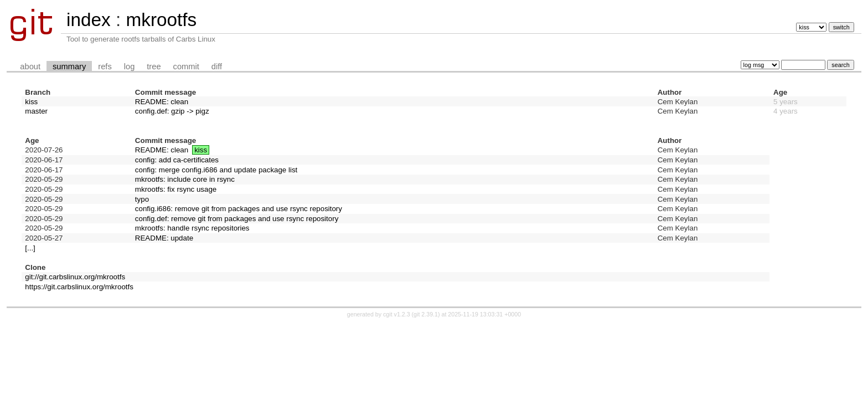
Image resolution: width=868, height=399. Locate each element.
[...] (30, 248)
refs (105, 66)
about (30, 66)
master (36, 111)
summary (69, 66)
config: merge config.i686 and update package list (216, 170)
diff (217, 66)
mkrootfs (161, 20)
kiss (31, 102)
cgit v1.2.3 (397, 314)
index (89, 20)
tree (154, 66)
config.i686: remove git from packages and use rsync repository (239, 209)
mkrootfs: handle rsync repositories (192, 228)
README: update (164, 238)
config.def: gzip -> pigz (172, 111)
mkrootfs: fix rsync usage (176, 189)
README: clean (162, 102)
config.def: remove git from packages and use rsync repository (237, 219)
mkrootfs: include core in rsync (185, 179)
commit (186, 66)
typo (142, 199)
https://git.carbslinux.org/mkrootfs (79, 287)
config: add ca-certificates (177, 160)
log (130, 66)
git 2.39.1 (426, 314)
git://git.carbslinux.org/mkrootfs (75, 277)
